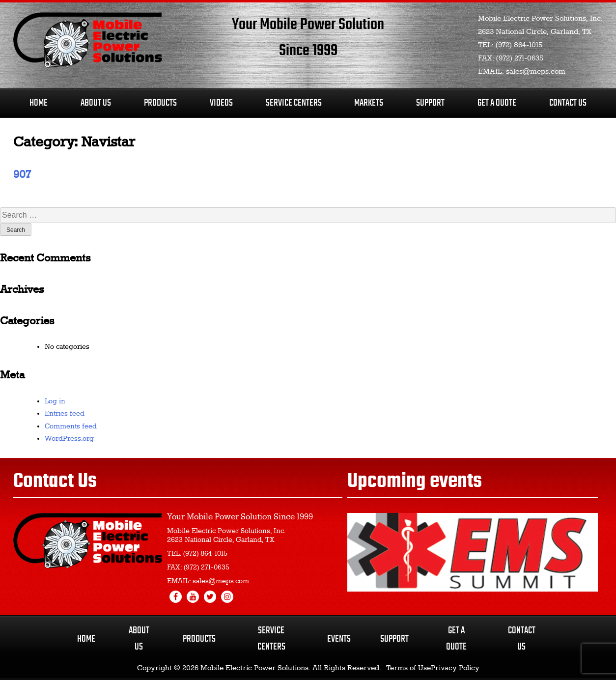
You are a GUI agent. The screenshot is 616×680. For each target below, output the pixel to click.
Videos (221, 103)
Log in (55, 401)
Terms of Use (408, 668)
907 (22, 175)
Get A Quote (497, 103)
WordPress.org (69, 439)
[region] (473, 552)
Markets (369, 103)
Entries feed (65, 414)
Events (339, 639)
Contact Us (568, 103)
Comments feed (71, 426)
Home (39, 103)
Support (430, 103)
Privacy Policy (455, 668)
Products (160, 103)
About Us (96, 103)
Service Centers (294, 103)
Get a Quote (456, 639)
